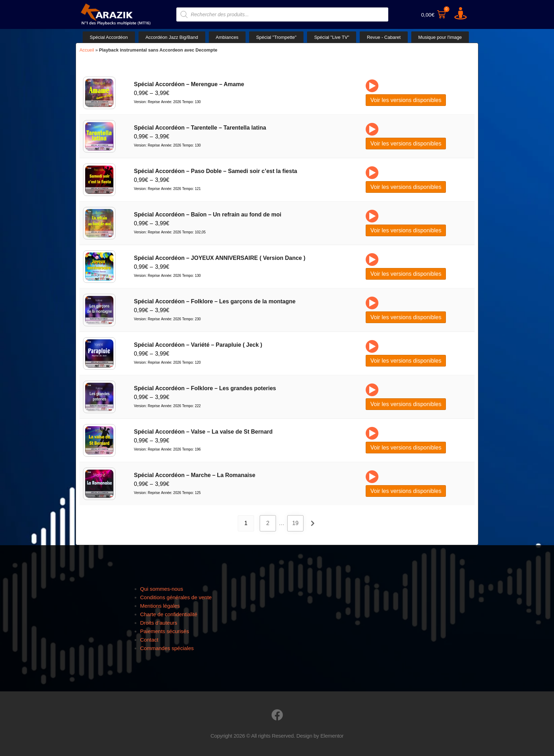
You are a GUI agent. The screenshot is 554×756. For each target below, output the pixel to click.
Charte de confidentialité (169, 614)
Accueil (87, 50)
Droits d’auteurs (159, 623)
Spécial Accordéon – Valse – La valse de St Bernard (203, 432)
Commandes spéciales (167, 648)
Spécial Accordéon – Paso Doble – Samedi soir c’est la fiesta (216, 171)
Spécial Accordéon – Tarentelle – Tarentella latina (200, 128)
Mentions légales (160, 606)
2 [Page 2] (268, 523)
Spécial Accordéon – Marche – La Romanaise (195, 475)
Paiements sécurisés (165, 631)
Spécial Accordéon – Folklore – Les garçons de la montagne (215, 301)
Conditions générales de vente (176, 597)
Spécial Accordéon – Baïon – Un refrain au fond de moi (208, 215)
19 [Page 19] (295, 523)
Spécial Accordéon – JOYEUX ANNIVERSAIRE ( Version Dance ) (220, 258)
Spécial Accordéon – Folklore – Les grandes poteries (205, 388)
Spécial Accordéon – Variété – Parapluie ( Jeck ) (198, 345)
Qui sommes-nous (162, 589)
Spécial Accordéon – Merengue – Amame (189, 84)
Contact (149, 640)
